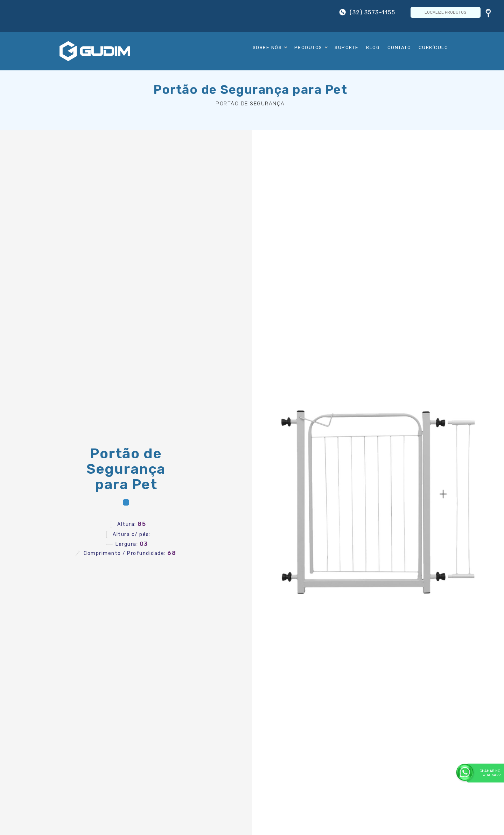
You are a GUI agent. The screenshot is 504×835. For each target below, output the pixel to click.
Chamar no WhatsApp (484, 773)
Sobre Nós (270, 47)
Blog (373, 47)
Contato (399, 47)
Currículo (433, 47)
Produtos (311, 47)
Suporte (347, 47)
